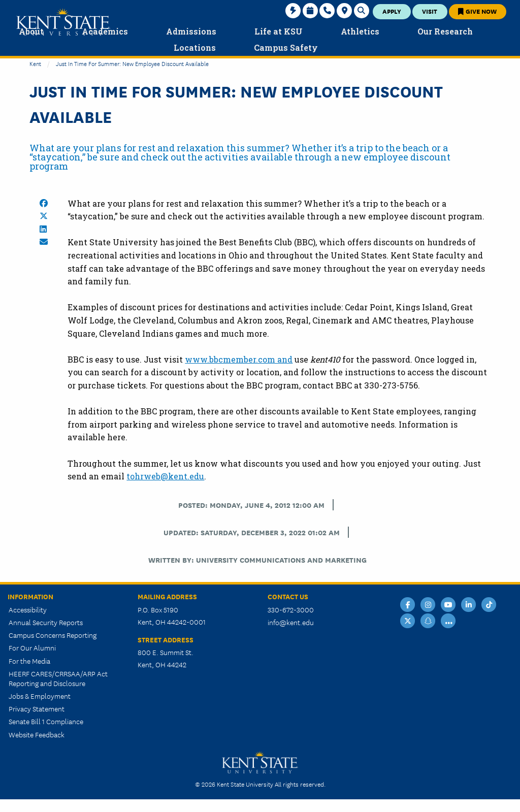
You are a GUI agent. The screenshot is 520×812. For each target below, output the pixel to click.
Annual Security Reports (46, 622)
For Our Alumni (32, 647)
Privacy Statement (37, 708)
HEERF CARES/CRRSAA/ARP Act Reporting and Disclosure (58, 678)
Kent (35, 63)
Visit (430, 11)
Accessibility (28, 609)
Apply (392, 11)
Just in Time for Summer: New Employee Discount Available (132, 63)
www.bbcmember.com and (239, 359)
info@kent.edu (291, 622)
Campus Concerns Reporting (53, 635)
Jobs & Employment (40, 696)
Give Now (477, 11)
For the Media (29, 661)
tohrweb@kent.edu (165, 476)
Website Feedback (37, 734)
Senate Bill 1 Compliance (46, 721)
